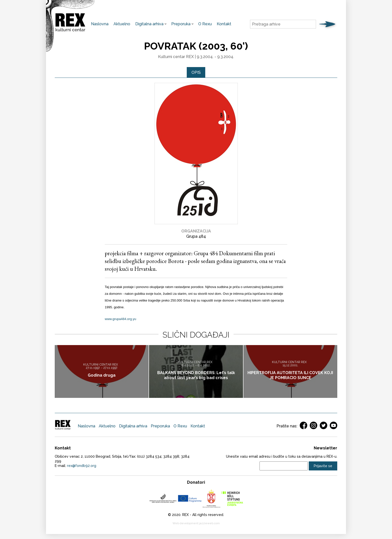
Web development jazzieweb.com (196, 524)
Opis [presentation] (196, 72)
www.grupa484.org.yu (120, 319)
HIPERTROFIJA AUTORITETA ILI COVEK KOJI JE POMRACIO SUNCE (290, 375)
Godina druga (102, 375)
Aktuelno (122, 24)
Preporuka (180, 24)
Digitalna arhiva (148, 24)
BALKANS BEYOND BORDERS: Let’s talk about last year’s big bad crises (196, 375)
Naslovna (100, 24)
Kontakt (224, 24)
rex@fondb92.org (82, 466)
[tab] (196, 73)
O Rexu (205, 24)
